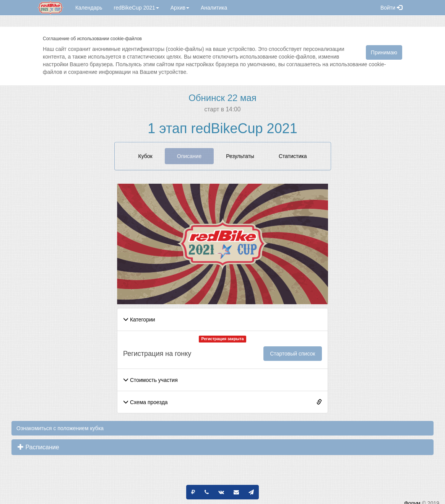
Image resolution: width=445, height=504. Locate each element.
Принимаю (384, 52)
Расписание (38, 447)
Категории (139, 320)
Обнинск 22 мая (222, 98)
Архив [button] (180, 8)
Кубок (145, 156)
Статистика (293, 156)
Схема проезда (145, 402)
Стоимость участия (150, 380)
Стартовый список (292, 354)
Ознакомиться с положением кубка (60, 428)
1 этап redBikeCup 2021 (222, 128)
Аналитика (214, 8)
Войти (391, 8)
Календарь (89, 8)
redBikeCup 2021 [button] (136, 8)
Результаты (240, 156)
